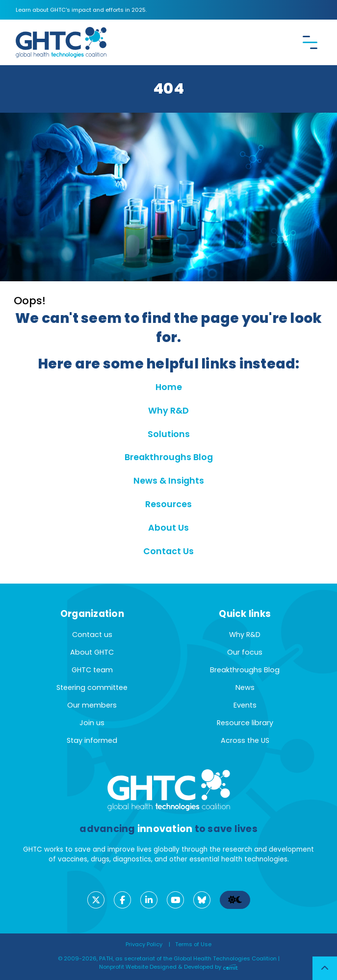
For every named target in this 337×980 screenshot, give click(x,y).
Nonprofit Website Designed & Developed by (168, 967)
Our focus (245, 652)
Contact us (92, 635)
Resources (168, 504)
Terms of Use (193, 944)
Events (245, 705)
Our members (92, 705)
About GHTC (92, 652)
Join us (92, 723)
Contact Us (168, 551)
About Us (168, 528)
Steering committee (92, 687)
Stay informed (92, 740)
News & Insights (169, 481)
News (245, 687)
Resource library (245, 723)
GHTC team (92, 670)
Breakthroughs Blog (169, 457)
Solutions (169, 434)
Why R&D (168, 411)
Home (169, 387)
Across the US (245, 740)
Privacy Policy (144, 944)
